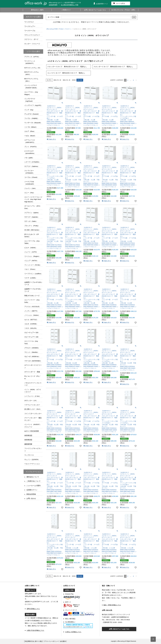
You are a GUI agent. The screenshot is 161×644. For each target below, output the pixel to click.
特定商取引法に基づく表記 (34, 641)
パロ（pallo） (29, 158)
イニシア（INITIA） (31, 261)
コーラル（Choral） (31, 177)
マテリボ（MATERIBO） (33, 361)
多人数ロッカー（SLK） (33, 409)
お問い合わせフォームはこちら (95, 10)
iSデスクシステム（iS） (33, 68)
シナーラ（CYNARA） (32, 162)
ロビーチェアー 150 (31, 337)
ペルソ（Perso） (30, 269)
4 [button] (133, 80)
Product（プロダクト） (66, 29)
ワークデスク (29, 22)
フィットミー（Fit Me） (33, 265)
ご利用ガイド (66, 10)
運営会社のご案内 (37, 10)
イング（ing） (29, 110)
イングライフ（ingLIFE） (33, 105)
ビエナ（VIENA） (31, 248)
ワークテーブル (30, 31)
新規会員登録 (31, 494)
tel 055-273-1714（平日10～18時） (124, 10)
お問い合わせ (31, 498)
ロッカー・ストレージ (32, 44)
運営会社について (33, 477)
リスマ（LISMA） (31, 278)
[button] (136, 80)
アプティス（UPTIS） (32, 57)
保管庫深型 (28, 440)
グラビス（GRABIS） (32, 348)
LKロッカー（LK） (31, 400)
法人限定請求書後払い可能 (70, 5)
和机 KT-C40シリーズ (32, 296)
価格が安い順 (57, 80)
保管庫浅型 (28, 435)
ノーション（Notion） (32, 315)
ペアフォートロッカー (32, 405)
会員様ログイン (32, 490)
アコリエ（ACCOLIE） (33, 307)
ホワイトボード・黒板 (32, 372)
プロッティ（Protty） (32, 226)
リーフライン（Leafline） (33, 274)
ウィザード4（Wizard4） (33, 123)
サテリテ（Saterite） (32, 217)
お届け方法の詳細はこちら (35, 630)
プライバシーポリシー (51, 641)
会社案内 (63, 641)
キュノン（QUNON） (32, 459)
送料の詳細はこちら (33, 609)
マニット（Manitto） (32, 352)
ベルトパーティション (32, 464)
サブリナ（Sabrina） (32, 166)
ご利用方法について (34, 481)
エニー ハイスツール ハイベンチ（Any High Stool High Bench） (33, 199)
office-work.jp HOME (52, 29)
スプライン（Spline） (32, 213)
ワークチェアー (30, 26)
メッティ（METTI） (31, 311)
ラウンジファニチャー (32, 35)
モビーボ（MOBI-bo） (32, 356)
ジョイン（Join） (31, 188)
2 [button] (128, 80)
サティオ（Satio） (31, 221)
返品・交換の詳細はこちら (112, 605)
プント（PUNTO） (31, 147)
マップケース (29, 455)
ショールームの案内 (34, 486)
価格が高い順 (66, 80)
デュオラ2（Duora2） (32, 114)
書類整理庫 (28, 444)
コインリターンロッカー (33, 413)
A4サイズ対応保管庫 (32, 431)
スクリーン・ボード (31, 39)
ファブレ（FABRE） (32, 118)
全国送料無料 (53, 5)
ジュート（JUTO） (31, 252)
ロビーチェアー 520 (31, 332)
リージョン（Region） (32, 256)
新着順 (74, 80)
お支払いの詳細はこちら (73, 632)
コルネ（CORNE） (31, 324)
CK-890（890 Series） (32, 230)
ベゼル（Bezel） (30, 136)
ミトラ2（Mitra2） (31, 127)
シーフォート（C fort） (33, 396)
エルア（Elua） (30, 131)
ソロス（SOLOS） (31, 328)
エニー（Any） (30, 193)
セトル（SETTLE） (31, 320)
